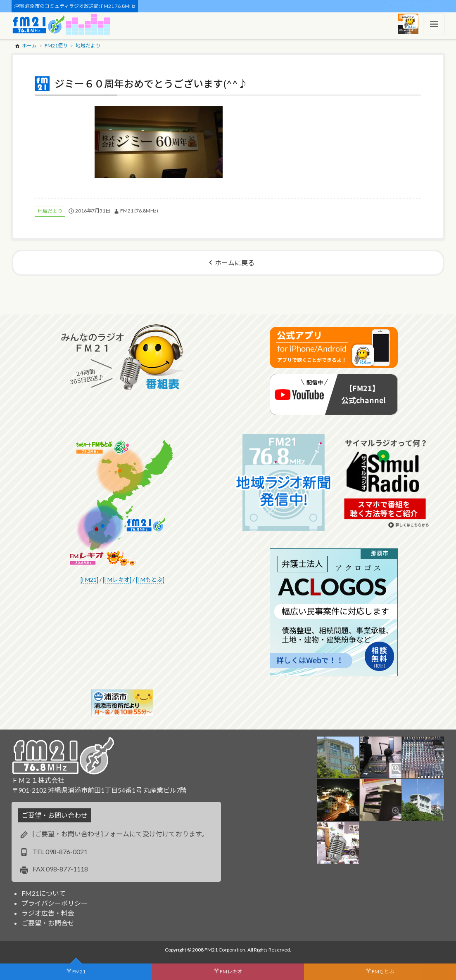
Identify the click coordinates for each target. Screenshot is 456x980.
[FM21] (89, 580)
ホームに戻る (235, 263)
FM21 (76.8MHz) (139, 211)
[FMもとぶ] (150, 580)
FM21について (44, 893)
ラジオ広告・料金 (48, 913)
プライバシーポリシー (55, 903)
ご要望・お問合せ (48, 923)
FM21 (79, 972)
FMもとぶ (383, 972)
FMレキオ (231, 972)
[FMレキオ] (117, 580)
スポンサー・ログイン (418, 6)
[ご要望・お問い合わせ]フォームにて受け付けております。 (120, 834)
